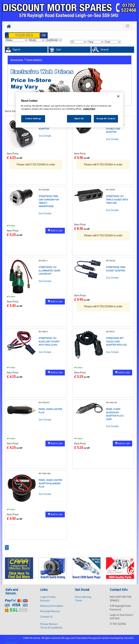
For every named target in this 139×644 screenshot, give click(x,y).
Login (43, 595)
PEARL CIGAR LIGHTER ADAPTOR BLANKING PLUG (50, 481)
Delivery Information (52, 604)
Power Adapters (34, 58)
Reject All (79, 119)
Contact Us (46, 614)
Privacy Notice (48, 622)
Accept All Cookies (106, 119)
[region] (69, 110)
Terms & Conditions (51, 625)
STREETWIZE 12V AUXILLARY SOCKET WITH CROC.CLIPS (49, 339)
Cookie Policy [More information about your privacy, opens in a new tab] (89, 109)
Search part (11, 641)
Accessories (17, 58)
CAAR (26, 636)
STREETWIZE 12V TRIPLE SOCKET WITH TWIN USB (117, 197)
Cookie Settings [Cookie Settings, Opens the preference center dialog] (33, 119)
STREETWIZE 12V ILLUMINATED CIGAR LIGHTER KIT (49, 268)
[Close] (118, 96)
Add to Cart (55, 228)
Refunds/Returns (50, 609)
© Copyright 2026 (14, 636)
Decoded (129, 636)
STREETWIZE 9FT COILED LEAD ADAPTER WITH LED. (117, 339)
